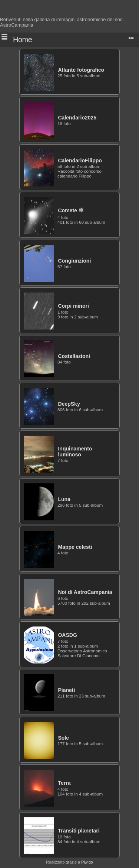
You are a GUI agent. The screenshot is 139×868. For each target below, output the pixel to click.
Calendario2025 (77, 118)
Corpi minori (73, 306)
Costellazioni (74, 356)
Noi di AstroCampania (85, 592)
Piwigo (87, 862)
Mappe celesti (75, 547)
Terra (64, 783)
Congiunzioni (74, 261)
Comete (67, 210)
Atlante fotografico (81, 70)
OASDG (67, 635)
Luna (64, 499)
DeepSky (69, 404)
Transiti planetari (79, 831)
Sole (63, 738)
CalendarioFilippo (80, 161)
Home (22, 40)
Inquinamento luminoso (75, 452)
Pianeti (66, 690)
